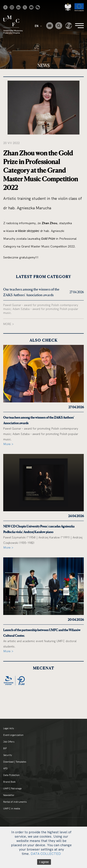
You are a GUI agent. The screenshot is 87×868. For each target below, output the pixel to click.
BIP (5, 748)
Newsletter (9, 795)
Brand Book (9, 782)
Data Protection (11, 775)
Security (8, 755)
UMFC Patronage (12, 788)
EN (38, 26)
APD (6, 768)
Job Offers (9, 742)
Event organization (13, 735)
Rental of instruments (15, 802)
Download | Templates (15, 762)
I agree (44, 862)
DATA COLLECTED (46, 854)
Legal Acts (9, 728)
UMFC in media (12, 809)
